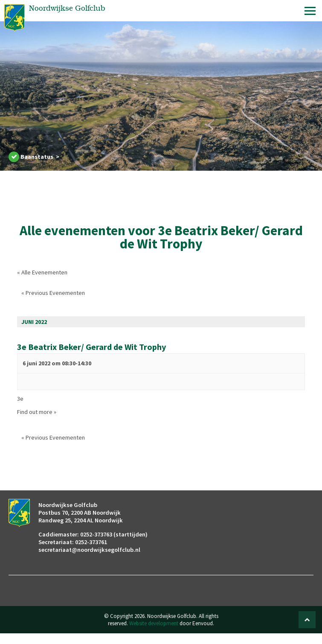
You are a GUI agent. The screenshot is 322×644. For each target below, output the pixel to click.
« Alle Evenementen (42, 272)
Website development (154, 623)
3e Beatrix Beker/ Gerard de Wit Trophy (92, 347)
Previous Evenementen (53, 293)
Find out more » (37, 412)
